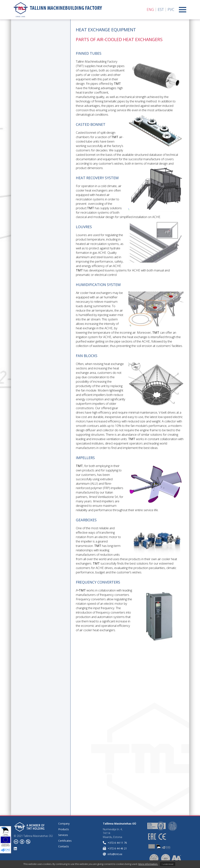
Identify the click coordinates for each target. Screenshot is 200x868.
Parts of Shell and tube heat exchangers (37, 111)
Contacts (64, 846)
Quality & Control (28, 142)
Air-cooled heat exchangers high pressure (31, 71)
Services (63, 835)
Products (64, 829)
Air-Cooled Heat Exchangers (31, 57)
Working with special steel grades (31, 132)
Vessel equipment (29, 121)
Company (64, 824)
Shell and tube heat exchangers (34, 86)
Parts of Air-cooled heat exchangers (33, 99)
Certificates (65, 841)
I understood (168, 864)
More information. (148, 864)
